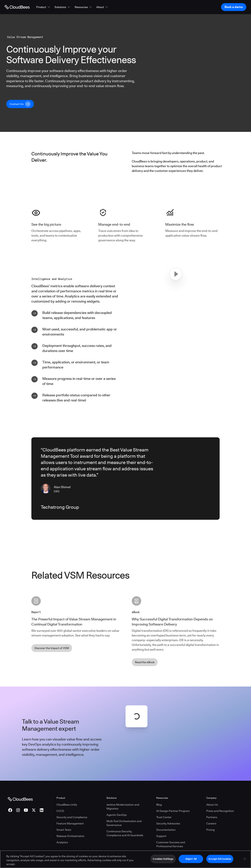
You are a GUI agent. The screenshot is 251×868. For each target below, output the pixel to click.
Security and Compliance (72, 817)
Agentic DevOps (117, 815)
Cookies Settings (163, 859)
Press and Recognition (220, 811)
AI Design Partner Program (173, 811)
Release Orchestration (70, 836)
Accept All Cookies (220, 859)
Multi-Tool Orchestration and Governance (124, 823)
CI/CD (60, 811)
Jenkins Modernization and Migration (123, 807)
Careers (211, 823)
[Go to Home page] (17, 7)
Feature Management (70, 823)
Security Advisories (168, 823)
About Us (212, 805)
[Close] (245, 859)
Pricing (211, 830)
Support (161, 836)
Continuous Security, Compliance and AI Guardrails (125, 833)
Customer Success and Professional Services (171, 844)
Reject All (191, 859)
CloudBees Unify (67, 805)
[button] (44, 7)
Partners (212, 817)
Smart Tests (64, 830)
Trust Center (164, 817)
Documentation (166, 830)
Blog (159, 805)
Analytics (62, 842)
